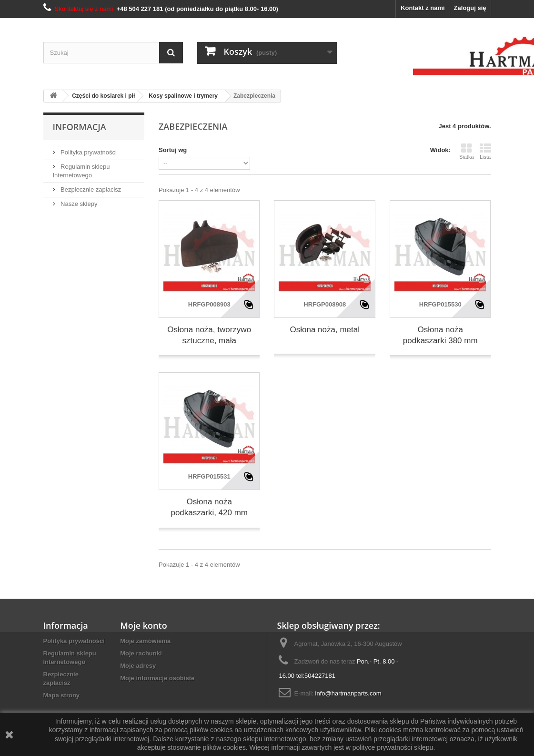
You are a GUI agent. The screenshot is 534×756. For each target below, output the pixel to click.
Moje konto (143, 625)
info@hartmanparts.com (348, 693)
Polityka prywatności (88, 152)
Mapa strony (62, 695)
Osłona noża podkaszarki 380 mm (440, 335)
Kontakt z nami (423, 8)
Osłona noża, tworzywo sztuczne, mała (209, 335)
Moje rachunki (141, 653)
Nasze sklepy (78, 204)
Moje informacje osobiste (157, 678)
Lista (485, 151)
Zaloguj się (470, 8)
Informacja (80, 127)
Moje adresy (138, 666)
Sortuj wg (173, 150)
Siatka (467, 151)
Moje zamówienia (145, 641)
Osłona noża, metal (324, 330)
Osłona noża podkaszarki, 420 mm (209, 507)
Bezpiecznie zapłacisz (90, 189)
